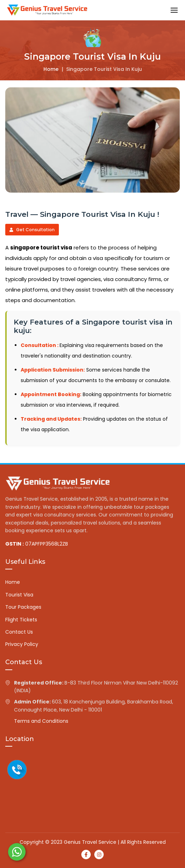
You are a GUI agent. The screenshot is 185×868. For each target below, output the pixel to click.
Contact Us (19, 632)
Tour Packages (23, 607)
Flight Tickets (21, 620)
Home (51, 69)
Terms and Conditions (41, 721)
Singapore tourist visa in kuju (104, 69)
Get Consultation (32, 230)
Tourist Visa (19, 595)
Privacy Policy (22, 644)
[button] (174, 10)
